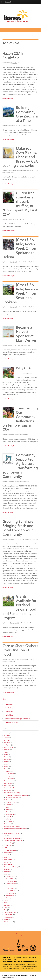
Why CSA (23, 368)
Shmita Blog (9, 708)
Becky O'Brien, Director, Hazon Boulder (15, 170)
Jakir (6, 836)
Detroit (6, 757)
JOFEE (6, 848)
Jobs (4, 977)
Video (6, 919)
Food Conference (9, 781)
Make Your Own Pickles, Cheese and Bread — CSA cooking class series (20, 157)
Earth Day (9, 805)
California (7, 742)
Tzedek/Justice (11, 661)
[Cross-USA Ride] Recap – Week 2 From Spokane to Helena (20, 248)
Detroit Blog (9, 711)
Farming (25, 125)
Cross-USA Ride (24, 262)
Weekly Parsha (8, 922)
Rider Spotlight (10, 895)
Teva (6, 910)
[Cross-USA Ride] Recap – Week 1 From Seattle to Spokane (20, 293)
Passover (8, 809)
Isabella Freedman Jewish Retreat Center (16, 829)
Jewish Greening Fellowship (12, 838)
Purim (8, 812)
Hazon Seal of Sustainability (12, 793)
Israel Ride (9, 886)
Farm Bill (7, 764)
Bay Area (8, 745)
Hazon (6, 63)
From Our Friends (9, 788)
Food (29, 125)
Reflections (7, 869)
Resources (7, 872)
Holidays (7, 800)
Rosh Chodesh (10, 814)
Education (27, 539)
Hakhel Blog (9, 715)
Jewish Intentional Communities (13, 841)
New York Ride (10, 893)
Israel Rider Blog (12, 891)
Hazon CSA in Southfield (13, 55)
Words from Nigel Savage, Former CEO (18, 719)
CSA (20, 63)
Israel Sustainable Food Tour (12, 833)
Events (27, 481)
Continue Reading (8, 98)
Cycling (6, 754)
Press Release (8, 864)
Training (8, 898)
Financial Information (29, 975)
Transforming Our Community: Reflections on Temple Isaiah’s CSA (20, 419)
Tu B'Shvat (9, 821)
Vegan (9, 776)
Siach (6, 903)
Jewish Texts (8, 845)
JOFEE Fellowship (11, 850)
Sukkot (4, 661)
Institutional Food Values (11, 826)
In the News (31, 659)
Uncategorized (8, 917)
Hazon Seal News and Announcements (17, 795)
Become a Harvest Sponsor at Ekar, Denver (26, 334)
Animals (7, 738)
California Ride (10, 876)
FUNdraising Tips (11, 881)
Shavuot (8, 817)
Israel (6, 831)
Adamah (7, 735)
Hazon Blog (9, 704)
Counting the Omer (11, 802)
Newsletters (8, 852)
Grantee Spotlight (11, 884)
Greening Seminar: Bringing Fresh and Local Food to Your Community (18, 528)
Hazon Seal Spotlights (12, 797)
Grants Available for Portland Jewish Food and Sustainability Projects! (19, 607)
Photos (33, 262)
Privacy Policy (10, 977)
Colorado (5, 172)
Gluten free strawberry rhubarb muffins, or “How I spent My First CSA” (20, 203)
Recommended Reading (11, 867)
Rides (37, 262)
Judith (8, 855)
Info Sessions (11, 888)
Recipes (8, 771)
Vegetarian (11, 778)
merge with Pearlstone (29, 966)
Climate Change (9, 747)
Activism (7, 733)
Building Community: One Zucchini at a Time (27, 114)
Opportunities (8, 860)
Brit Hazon (7, 740)
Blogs (4, 699)
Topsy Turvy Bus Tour (10, 912)
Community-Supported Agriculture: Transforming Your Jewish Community (20, 465)
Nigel (6, 857)
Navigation (9, 2)
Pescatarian (11, 774)
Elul (7, 807)
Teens (6, 907)
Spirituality (7, 905)
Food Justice (8, 786)
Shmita (6, 900)
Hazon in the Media (11, 722)
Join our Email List (19, 935)
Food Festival (8, 783)
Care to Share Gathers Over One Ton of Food (20, 650)
